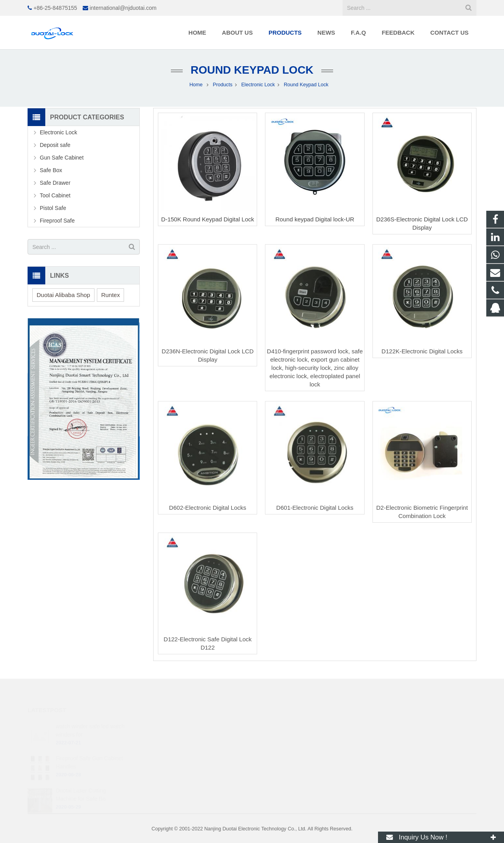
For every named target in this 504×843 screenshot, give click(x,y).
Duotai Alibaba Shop (63, 295)
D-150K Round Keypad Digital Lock (208, 219)
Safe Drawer (55, 183)
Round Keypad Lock (252, 70)
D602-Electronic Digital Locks (208, 508)
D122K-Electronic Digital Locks (422, 351)
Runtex (111, 295)
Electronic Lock (58, 132)
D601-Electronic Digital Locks (315, 508)
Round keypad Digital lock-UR (315, 219)
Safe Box (51, 170)
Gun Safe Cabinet (62, 158)
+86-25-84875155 (55, 8)
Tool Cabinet (55, 195)
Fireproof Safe (57, 221)
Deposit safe (55, 145)
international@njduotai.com (123, 8)
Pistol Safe (53, 208)
